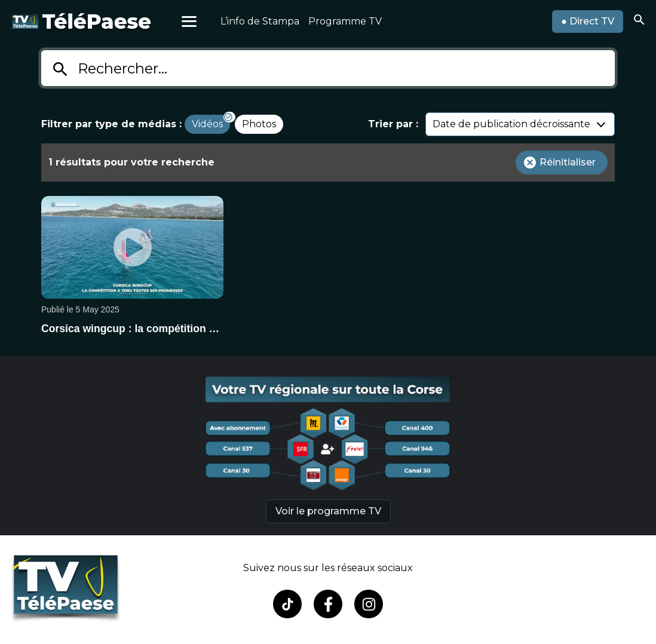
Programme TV (345, 21)
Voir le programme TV (328, 511)
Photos (259, 124)
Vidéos (207, 124)
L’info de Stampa (260, 21)
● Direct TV (588, 21)
